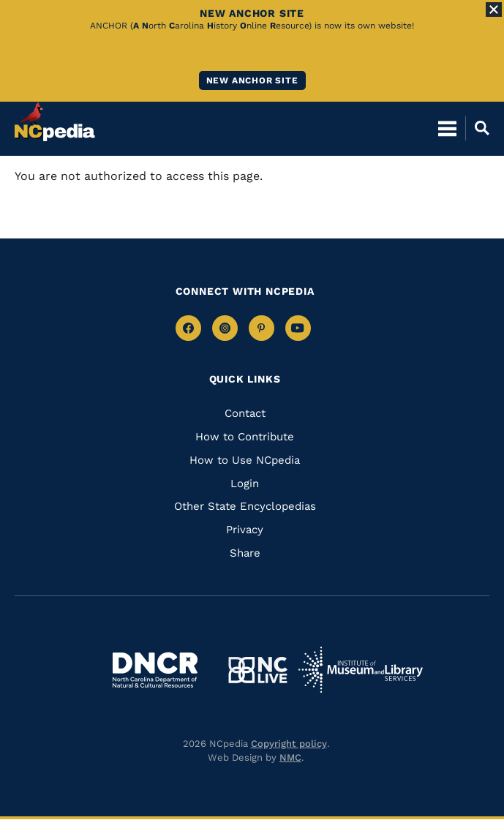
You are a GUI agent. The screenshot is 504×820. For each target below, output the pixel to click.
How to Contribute (245, 437)
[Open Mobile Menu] (447, 128)
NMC (290, 757)
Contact (245, 413)
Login (245, 484)
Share (245, 553)
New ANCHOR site (252, 80)
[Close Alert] (494, 10)
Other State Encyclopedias (245, 506)
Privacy (245, 530)
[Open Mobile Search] (477, 128)
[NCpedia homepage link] (55, 121)
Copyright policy (289, 744)
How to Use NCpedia (245, 460)
